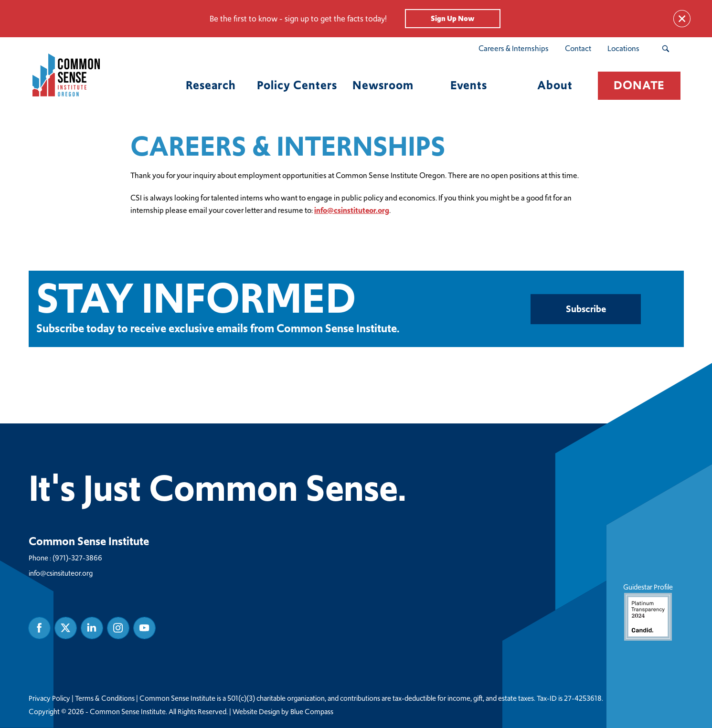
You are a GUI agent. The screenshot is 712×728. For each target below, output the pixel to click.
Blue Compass (312, 712)
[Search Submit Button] (665, 49)
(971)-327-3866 (77, 558)
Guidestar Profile (648, 611)
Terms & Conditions (105, 698)
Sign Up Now (452, 18)
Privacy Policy (49, 698)
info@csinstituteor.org (352, 210)
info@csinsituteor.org (61, 573)
